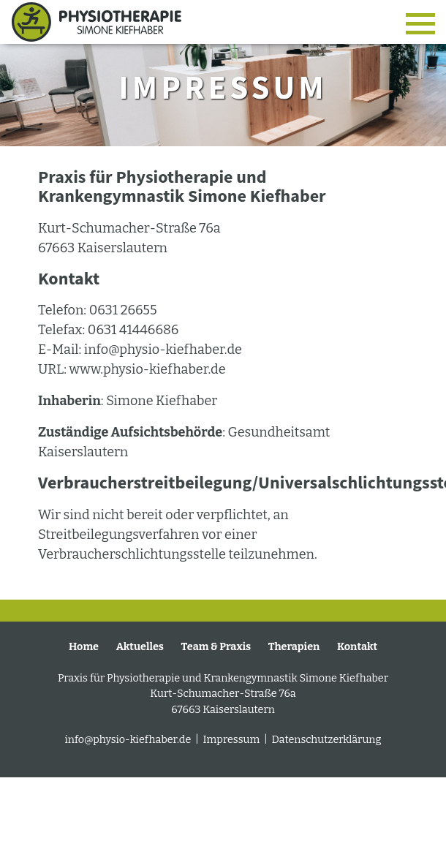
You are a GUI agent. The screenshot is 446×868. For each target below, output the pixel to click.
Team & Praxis (216, 647)
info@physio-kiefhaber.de (129, 740)
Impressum (233, 740)
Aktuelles (140, 647)
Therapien (294, 647)
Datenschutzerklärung (326, 740)
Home (84, 647)
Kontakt (357, 647)
